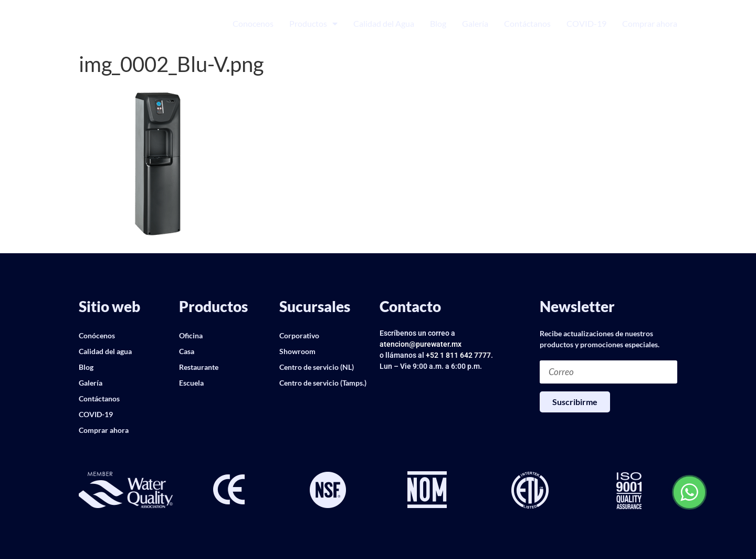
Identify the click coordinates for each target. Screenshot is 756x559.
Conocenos (253, 23)
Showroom (297, 351)
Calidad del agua (105, 351)
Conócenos (97, 335)
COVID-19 (586, 23)
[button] (87, 491)
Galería (475, 23)
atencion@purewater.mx (421, 344)
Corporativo (299, 335)
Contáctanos (527, 23)
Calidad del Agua (384, 23)
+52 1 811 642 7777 (458, 355)
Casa (187, 351)
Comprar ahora (650, 23)
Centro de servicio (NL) (317, 367)
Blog (438, 23)
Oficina (191, 335)
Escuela (191, 383)
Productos (313, 24)
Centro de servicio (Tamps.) (323, 383)
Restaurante (199, 367)
